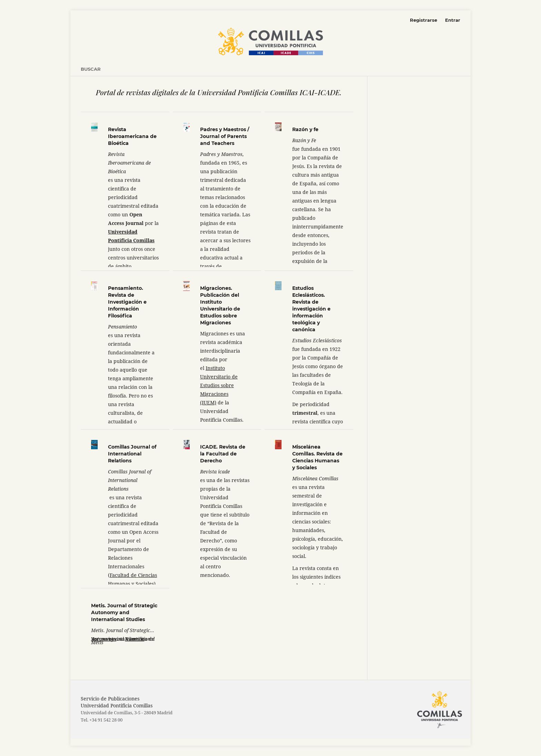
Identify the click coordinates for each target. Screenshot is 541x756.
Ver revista (104, 639)
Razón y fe (305, 129)
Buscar (91, 69)
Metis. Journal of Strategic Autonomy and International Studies (124, 612)
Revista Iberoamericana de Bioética (132, 136)
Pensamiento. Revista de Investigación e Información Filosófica (127, 302)
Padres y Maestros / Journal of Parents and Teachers (225, 136)
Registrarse (424, 20)
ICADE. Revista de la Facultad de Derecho (223, 454)
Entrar (453, 20)
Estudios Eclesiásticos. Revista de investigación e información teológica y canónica (311, 309)
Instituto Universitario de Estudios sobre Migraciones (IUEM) (219, 385)
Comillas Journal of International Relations (132, 454)
